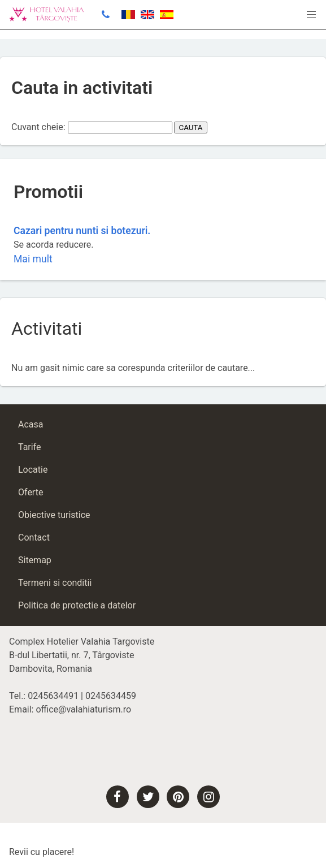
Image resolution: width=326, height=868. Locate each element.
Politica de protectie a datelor (77, 605)
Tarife (30, 447)
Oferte (31, 492)
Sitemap (35, 560)
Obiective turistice (54, 515)
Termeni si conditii (55, 583)
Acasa (31, 424)
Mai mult (33, 259)
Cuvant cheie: (38, 127)
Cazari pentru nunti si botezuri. (82, 231)
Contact (34, 537)
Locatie (33, 470)
